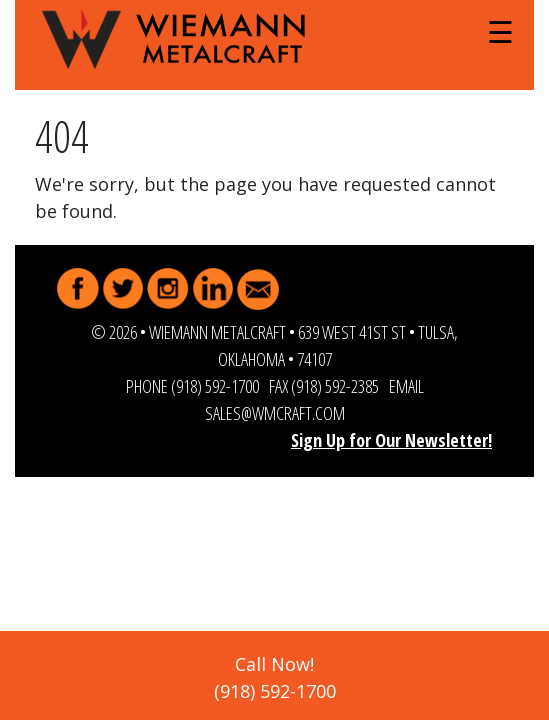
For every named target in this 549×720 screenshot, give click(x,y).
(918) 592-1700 (215, 386)
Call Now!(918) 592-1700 (275, 677)
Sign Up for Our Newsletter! (391, 440)
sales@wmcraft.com (275, 413)
